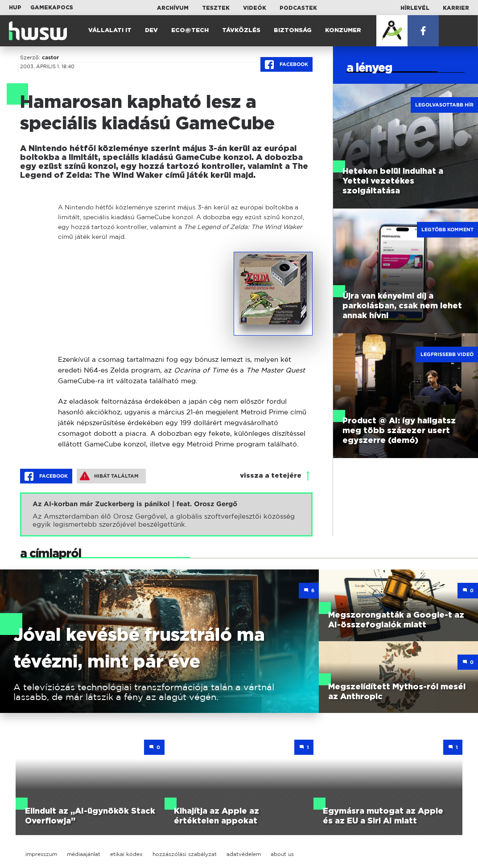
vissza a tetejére (271, 476)
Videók (255, 8)
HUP (15, 8)
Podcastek (298, 8)
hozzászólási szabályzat (185, 854)
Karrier (456, 8)
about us (282, 854)
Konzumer (343, 31)
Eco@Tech (190, 31)
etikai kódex (126, 854)
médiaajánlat (84, 854)
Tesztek (216, 8)
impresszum (41, 854)
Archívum (173, 8)
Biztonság (293, 31)
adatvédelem (244, 854)
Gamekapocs (52, 8)
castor (50, 57)
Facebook (286, 65)
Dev (151, 31)
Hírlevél (415, 8)
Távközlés (241, 31)
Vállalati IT (110, 31)
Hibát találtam (109, 476)
